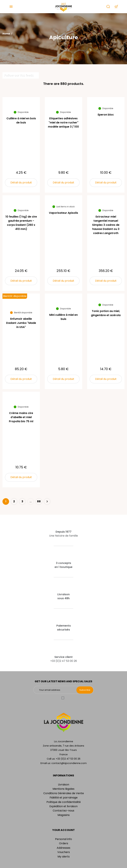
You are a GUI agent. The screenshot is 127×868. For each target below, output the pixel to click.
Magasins (64, 815)
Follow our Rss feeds (19, 75)
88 (39, 501)
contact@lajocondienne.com (69, 763)
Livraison (64, 785)
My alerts (64, 857)
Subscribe (85, 690)
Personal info (63, 839)
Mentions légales (63, 789)
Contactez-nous (63, 811)
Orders (64, 843)
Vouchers (64, 852)
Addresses (63, 848)
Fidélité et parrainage (64, 798)
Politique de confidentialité (64, 802)
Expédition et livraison (63, 806)
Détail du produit (21, 183)
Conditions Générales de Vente (64, 793)
